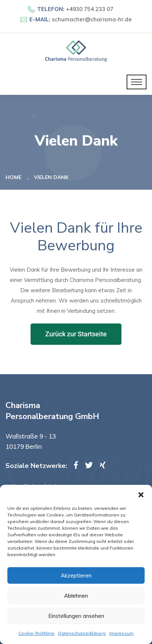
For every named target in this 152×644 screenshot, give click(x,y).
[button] (141, 494)
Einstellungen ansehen (76, 616)
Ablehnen (76, 596)
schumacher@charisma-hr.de (92, 19)
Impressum (121, 633)
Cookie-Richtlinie (36, 633)
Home (15, 177)
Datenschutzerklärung (82, 633)
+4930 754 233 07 (90, 9)
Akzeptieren (76, 575)
